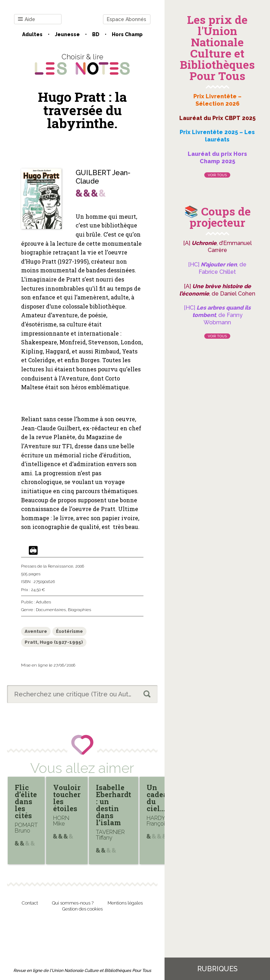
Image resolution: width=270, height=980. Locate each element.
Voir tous (217, 175)
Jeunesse (67, 34)
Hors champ (127, 34)
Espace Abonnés (127, 19)
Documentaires (51, 610)
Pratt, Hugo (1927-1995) (54, 642)
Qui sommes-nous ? (73, 903)
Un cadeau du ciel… (159, 798)
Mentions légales (125, 903)
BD (96, 34)
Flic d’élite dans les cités (26, 801)
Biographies (79, 610)
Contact (30, 903)
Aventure (36, 631)
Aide (27, 19)
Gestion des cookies (82, 909)
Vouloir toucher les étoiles (67, 798)
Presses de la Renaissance (47, 566)
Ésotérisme (69, 631)
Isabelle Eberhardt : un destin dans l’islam (114, 805)
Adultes (32, 34)
